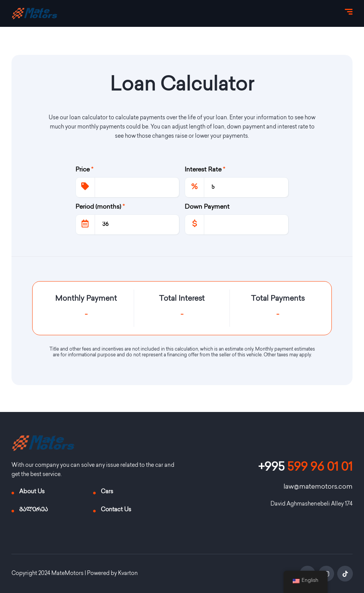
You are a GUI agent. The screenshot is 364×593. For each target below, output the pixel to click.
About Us (32, 492)
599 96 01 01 (305, 468)
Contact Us (116, 510)
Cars (107, 492)
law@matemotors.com (318, 487)
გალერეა (34, 510)
